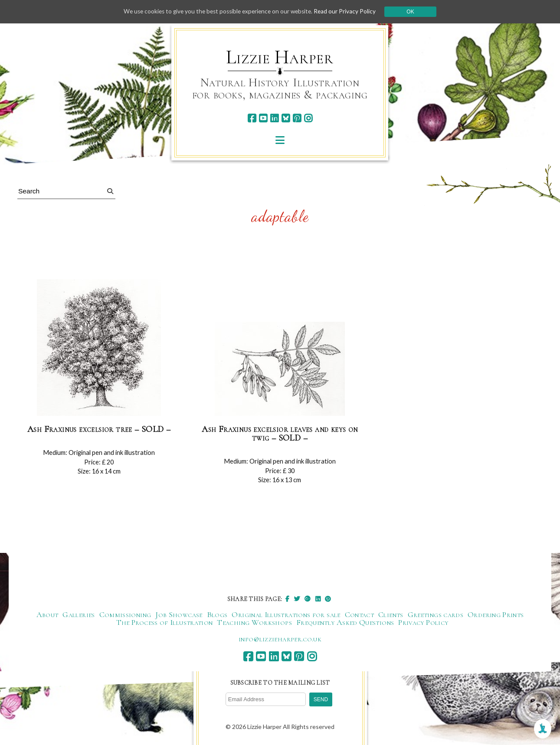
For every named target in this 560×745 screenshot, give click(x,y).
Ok (415, 12)
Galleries (79, 615)
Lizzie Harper (280, 57)
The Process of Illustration (165, 623)
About (47, 615)
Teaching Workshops (254, 623)
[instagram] (308, 118)
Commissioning (125, 615)
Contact (360, 615)
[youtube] (263, 118)
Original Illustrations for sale (286, 615)
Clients (391, 615)
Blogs (217, 615)
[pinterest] (297, 118)
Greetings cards (436, 615)
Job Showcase (179, 615)
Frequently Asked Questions (345, 623)
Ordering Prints (496, 615)
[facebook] (252, 118)
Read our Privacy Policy (349, 11)
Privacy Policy (423, 623)
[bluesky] (286, 118)
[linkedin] (274, 118)
